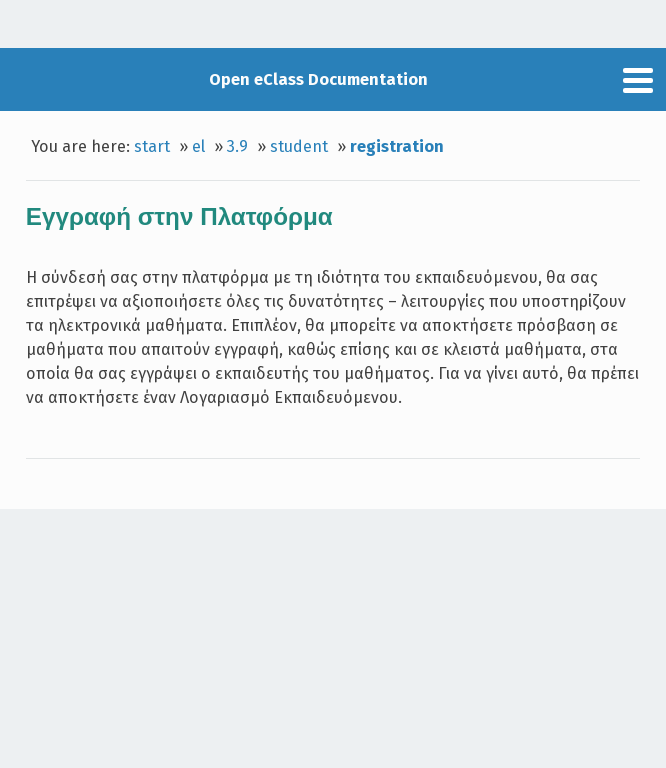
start (152, 146)
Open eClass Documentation (318, 79)
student (299, 146)
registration (397, 146)
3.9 (237, 146)
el (198, 146)
